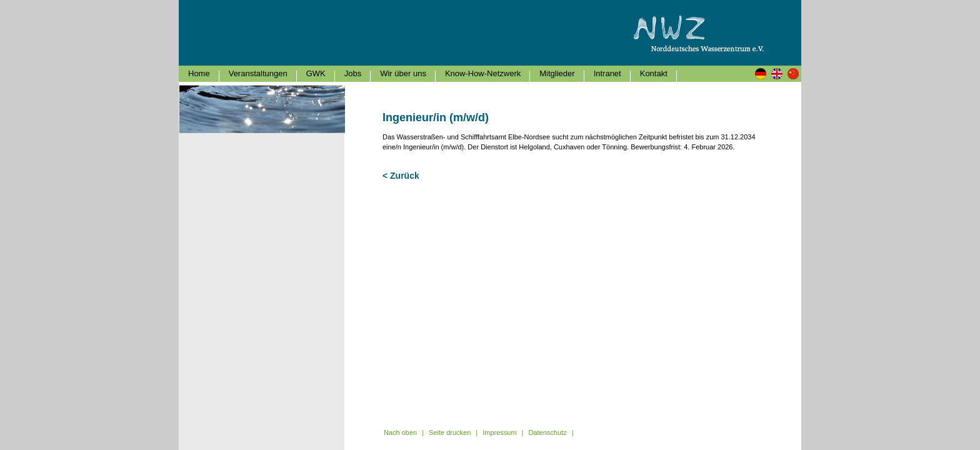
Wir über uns (403, 73)
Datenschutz (547, 432)
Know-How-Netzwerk (483, 73)
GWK (316, 73)
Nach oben (400, 432)
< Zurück (401, 176)
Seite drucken (450, 432)
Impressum (499, 432)
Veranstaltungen (258, 73)
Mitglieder (557, 73)
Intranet (607, 73)
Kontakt (654, 73)
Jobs (353, 73)
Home (199, 73)
